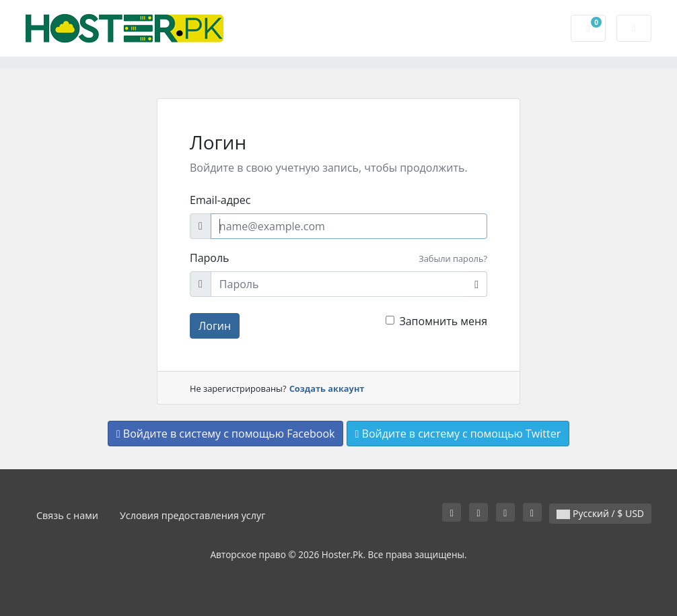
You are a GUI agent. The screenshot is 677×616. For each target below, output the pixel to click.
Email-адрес (220, 200)
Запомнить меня (443, 321)
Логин (215, 326)
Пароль (210, 258)
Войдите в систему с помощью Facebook (226, 434)
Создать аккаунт (327, 388)
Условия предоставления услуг (193, 515)
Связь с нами (67, 515)
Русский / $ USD (600, 513)
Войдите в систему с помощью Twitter (458, 434)
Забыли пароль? (453, 259)
